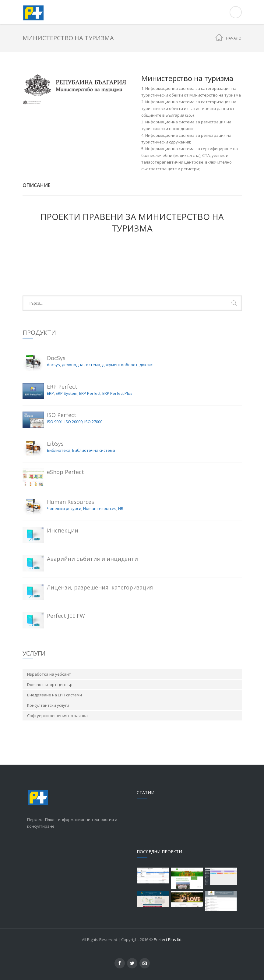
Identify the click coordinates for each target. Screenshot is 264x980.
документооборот (120, 365)
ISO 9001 (55, 422)
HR (121, 508)
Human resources (100, 508)
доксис (146, 365)
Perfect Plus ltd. (168, 939)
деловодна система (81, 365)
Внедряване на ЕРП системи (55, 695)
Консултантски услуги (48, 705)
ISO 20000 (74, 422)
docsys (53, 365)
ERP (50, 393)
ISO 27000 (93, 422)
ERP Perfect (90, 393)
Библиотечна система (94, 450)
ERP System (67, 393)
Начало (234, 38)
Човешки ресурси (64, 508)
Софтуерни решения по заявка (57, 716)
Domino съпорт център (50, 685)
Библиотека (59, 450)
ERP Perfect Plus (117, 393)
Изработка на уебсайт (49, 674)
